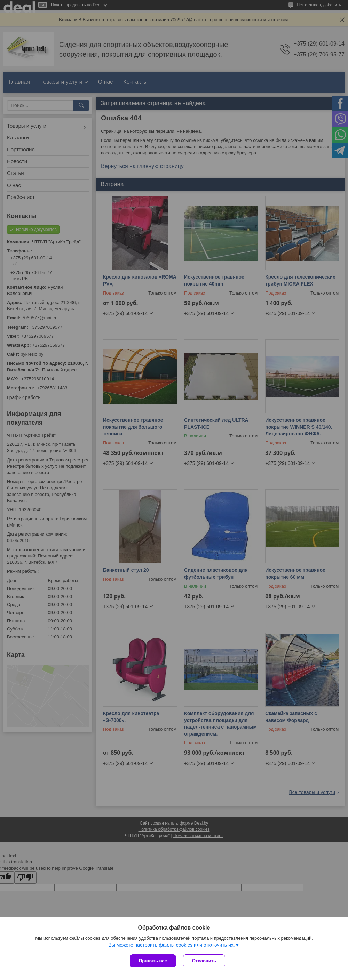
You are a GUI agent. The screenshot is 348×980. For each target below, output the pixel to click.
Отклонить (204, 961)
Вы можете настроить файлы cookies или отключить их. (171, 945)
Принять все (153, 961)
